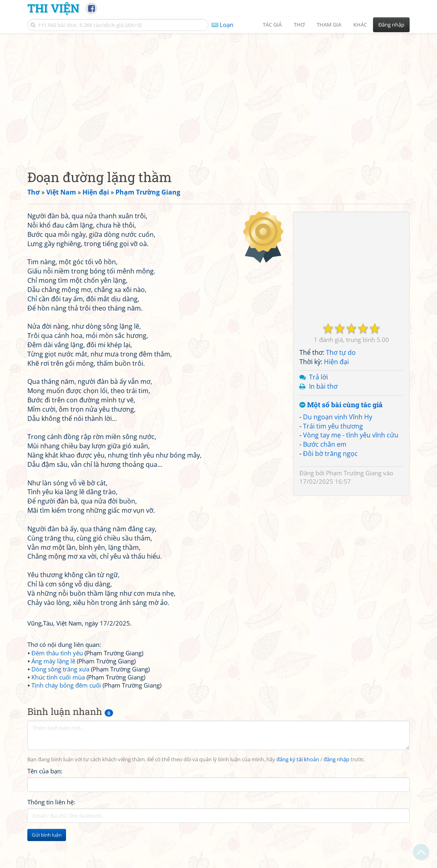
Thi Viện (53, 8)
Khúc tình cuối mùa (58, 677)
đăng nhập (336, 759)
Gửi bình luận (47, 835)
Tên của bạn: (45, 771)
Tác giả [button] (272, 25)
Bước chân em (325, 444)
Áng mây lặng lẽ (53, 661)
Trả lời (318, 377)
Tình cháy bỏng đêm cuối (66, 685)
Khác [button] (360, 25)
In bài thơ (323, 386)
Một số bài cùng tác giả (341, 405)
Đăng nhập (391, 25)
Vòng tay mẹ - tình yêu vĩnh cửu (351, 435)
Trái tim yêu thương (333, 426)
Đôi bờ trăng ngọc (330, 454)
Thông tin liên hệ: (51, 802)
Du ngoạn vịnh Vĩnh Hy (338, 417)
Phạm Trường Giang (354, 473)
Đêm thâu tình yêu (57, 653)
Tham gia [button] (329, 25)
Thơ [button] (299, 25)
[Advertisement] (219, 95)
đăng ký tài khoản (298, 759)
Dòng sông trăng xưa (60, 669)
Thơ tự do (341, 352)
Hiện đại (336, 362)
